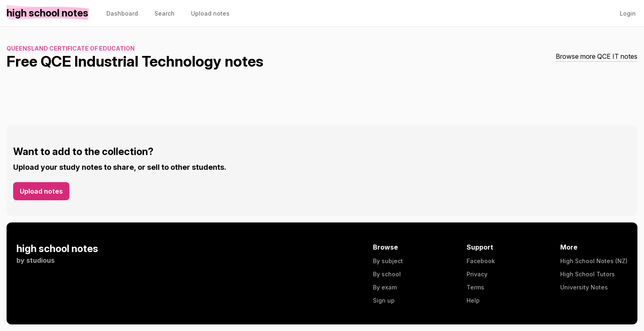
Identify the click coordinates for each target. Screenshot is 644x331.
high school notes (57, 249)
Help (473, 300)
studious (40, 260)
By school (387, 274)
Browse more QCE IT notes (597, 56)
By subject (388, 261)
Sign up (384, 300)
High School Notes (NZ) (594, 261)
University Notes (584, 287)
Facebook (481, 261)
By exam (385, 287)
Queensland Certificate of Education (71, 48)
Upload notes (41, 191)
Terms (475, 287)
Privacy (477, 274)
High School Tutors (588, 274)
